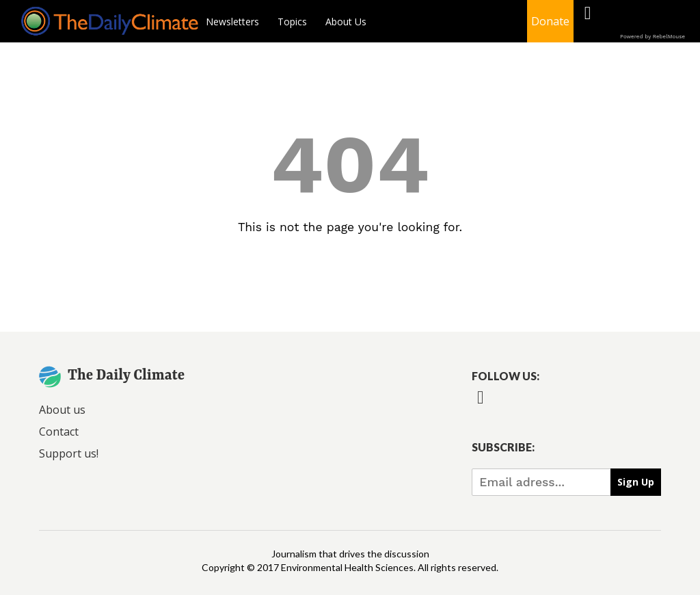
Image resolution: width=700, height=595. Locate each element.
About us (62, 410)
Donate (550, 21)
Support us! (69, 453)
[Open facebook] (588, 22)
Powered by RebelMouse (652, 37)
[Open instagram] (652, 22)
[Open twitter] (620, 22)
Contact (59, 432)
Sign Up (636, 482)
